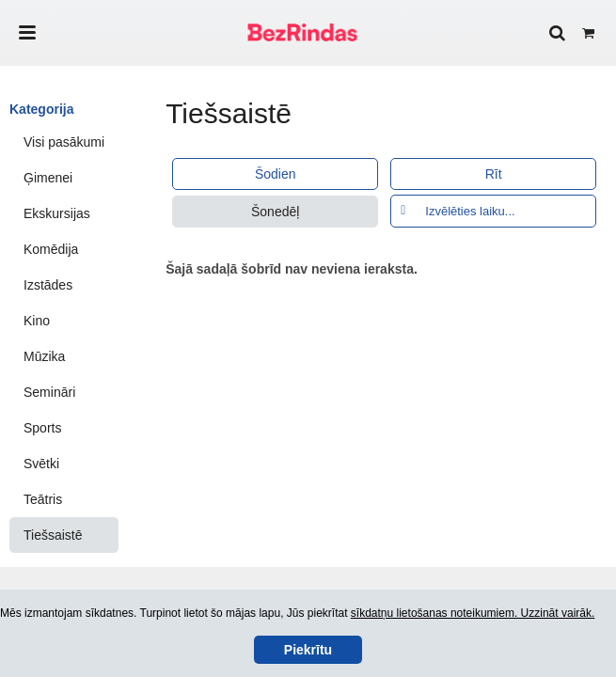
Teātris (43, 499)
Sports (42, 428)
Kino (37, 321)
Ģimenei (48, 178)
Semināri (49, 392)
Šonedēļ (275, 212)
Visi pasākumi (64, 142)
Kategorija (41, 109)
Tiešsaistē (53, 535)
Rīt (494, 174)
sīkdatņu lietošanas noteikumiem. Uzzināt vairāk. (473, 613)
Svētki (41, 464)
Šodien (276, 174)
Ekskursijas (57, 213)
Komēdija (51, 249)
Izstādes (48, 285)
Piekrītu (308, 650)
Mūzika (44, 356)
